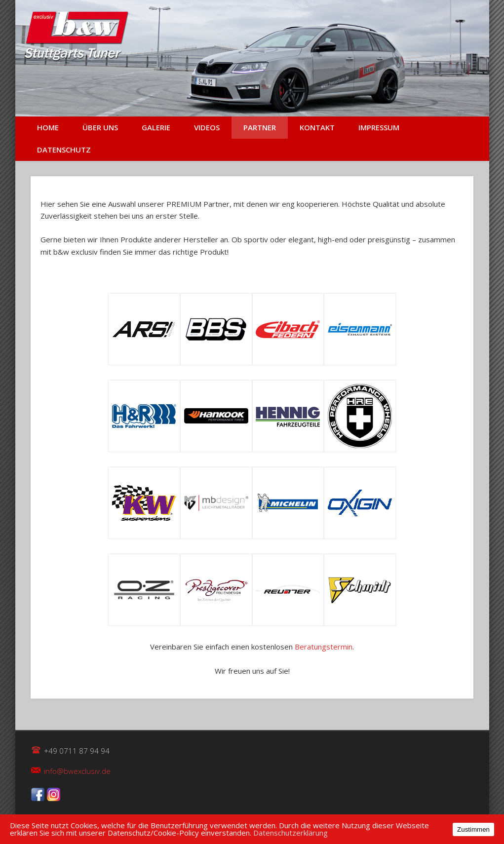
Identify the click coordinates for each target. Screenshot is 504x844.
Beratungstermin (324, 647)
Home (48, 127)
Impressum (379, 127)
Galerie (156, 127)
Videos (207, 127)
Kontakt (317, 127)
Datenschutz (64, 150)
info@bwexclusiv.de (77, 771)
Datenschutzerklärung (291, 833)
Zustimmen (473, 829)
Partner (260, 127)
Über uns (100, 127)
